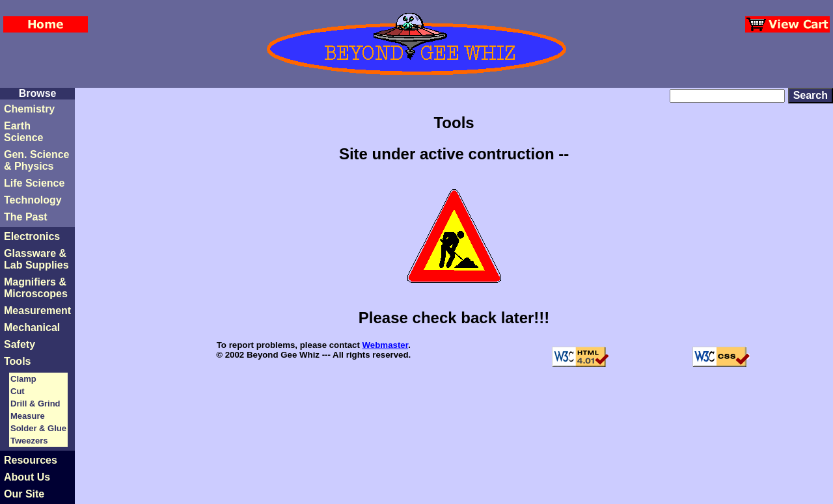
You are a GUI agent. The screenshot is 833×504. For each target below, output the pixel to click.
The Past (26, 217)
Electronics (32, 236)
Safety (20, 344)
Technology (33, 200)
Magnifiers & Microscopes (36, 288)
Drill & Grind (35, 404)
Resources (31, 460)
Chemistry (29, 109)
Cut (18, 391)
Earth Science (23, 132)
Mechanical (32, 327)
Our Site (24, 494)
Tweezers (29, 441)
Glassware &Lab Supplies (36, 259)
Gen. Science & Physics (37, 160)
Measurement (37, 311)
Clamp (23, 379)
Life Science (34, 183)
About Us (27, 477)
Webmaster (386, 345)
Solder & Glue (38, 428)
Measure (28, 416)
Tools (17, 361)
